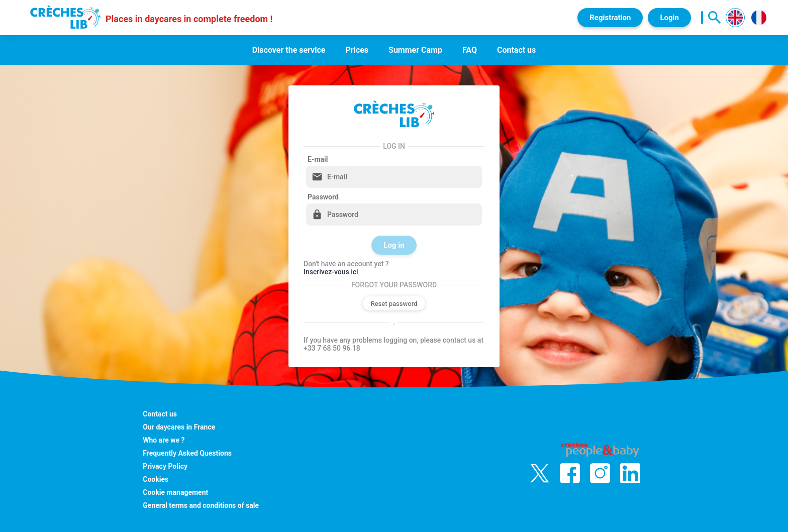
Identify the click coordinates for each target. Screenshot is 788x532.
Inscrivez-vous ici (331, 272)
